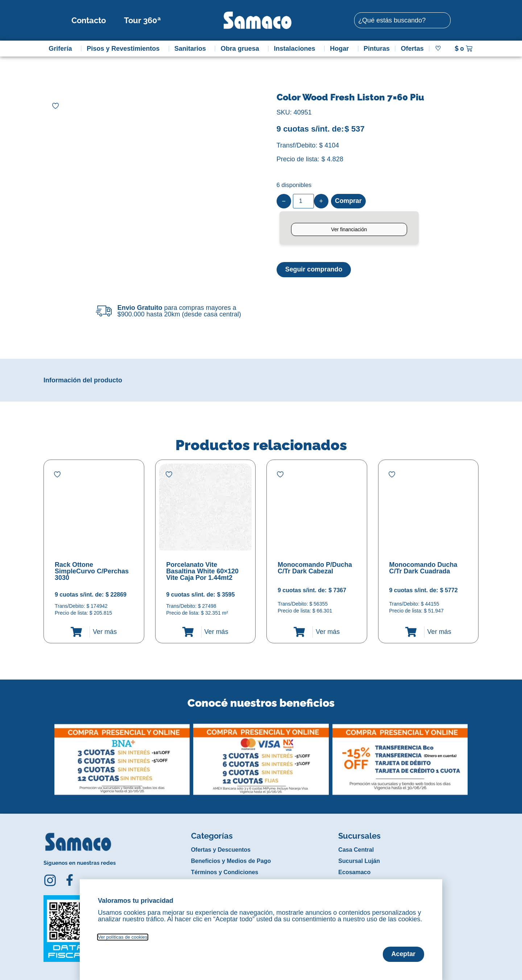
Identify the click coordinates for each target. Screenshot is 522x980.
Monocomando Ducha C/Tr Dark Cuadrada (423, 568)
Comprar (349, 201)
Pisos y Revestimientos (125, 49)
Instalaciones (297, 49)
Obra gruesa (242, 49)
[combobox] (402, 20)
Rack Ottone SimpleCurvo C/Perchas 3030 (92, 571)
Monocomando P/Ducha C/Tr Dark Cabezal (315, 568)
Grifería (62, 49)
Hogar (341, 49)
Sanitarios (192, 49)
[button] (48, 754)
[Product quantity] (303, 201)
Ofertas (412, 49)
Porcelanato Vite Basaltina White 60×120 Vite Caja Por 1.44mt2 (203, 571)
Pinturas (377, 49)
